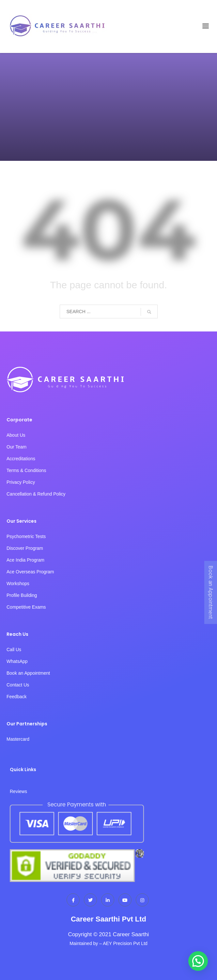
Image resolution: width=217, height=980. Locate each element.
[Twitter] (90, 900)
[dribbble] (125, 900)
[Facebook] (73, 900)
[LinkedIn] (108, 900)
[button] (198, 961)
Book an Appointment (211, 592)
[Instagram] (142, 900)
